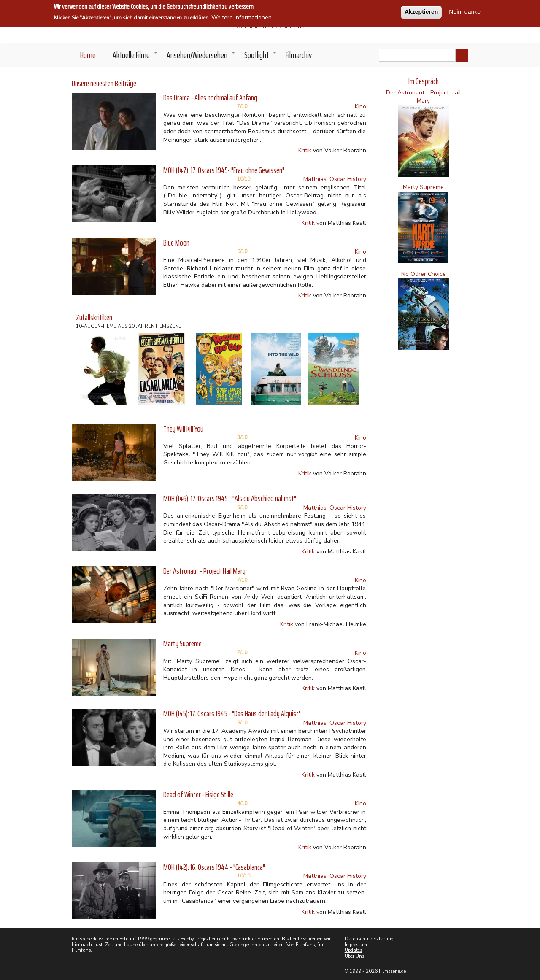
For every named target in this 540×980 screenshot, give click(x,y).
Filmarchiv (299, 55)
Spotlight (261, 57)
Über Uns (354, 956)
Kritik (305, 150)
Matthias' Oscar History (335, 179)
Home (88, 55)
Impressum (356, 945)
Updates (353, 950)
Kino (360, 107)
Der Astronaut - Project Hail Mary (424, 97)
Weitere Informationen (242, 17)
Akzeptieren (421, 11)
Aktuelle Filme (135, 57)
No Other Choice (424, 274)
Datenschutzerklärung (369, 939)
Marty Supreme (423, 187)
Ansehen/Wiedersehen (201, 57)
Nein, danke (465, 11)
